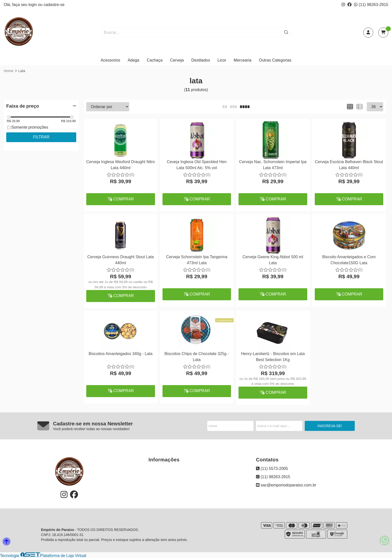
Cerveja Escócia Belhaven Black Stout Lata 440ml (349, 165)
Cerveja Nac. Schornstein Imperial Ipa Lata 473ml (273, 165)
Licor (222, 60)
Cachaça (155, 60)
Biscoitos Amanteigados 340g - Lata (121, 354)
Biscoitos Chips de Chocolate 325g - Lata (197, 357)
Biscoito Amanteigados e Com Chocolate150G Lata (349, 260)
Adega (133, 60)
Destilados (201, 60)
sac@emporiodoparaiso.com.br (286, 485)
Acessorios (110, 60)
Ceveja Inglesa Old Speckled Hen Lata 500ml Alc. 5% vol (197, 165)
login (33, 5)
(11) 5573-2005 (272, 469)
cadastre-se (54, 5)
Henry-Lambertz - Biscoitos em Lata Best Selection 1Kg (273, 357)
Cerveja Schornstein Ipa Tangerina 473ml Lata (197, 260)
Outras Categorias (275, 60)
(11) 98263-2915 (371, 5)
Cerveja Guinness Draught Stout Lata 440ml (120, 260)
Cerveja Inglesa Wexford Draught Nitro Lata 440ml (121, 165)
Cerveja (177, 60)
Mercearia (243, 60)
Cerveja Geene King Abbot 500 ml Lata (273, 260)
